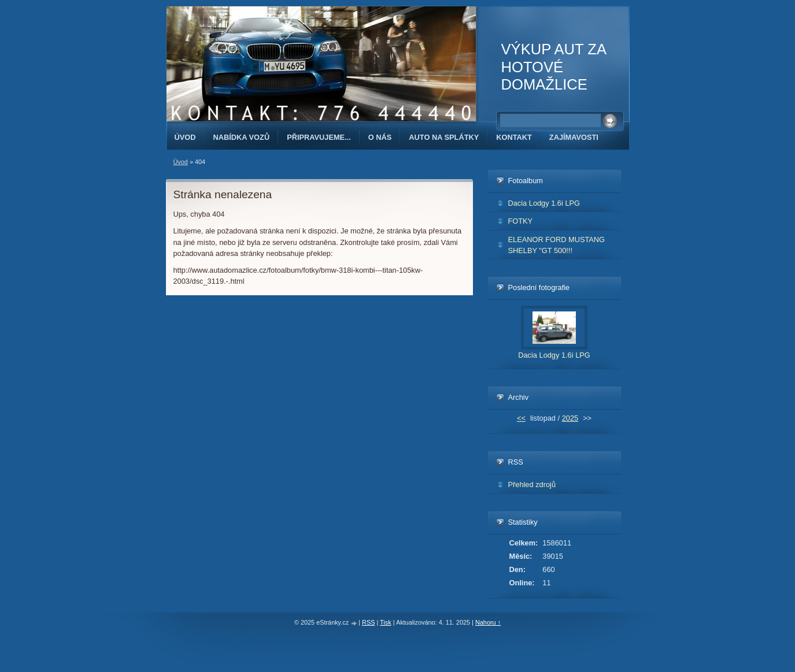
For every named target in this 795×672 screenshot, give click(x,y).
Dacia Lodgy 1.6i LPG (544, 203)
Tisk (386, 622)
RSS (368, 622)
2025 (570, 418)
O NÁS (380, 137)
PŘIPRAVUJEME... (319, 137)
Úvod (185, 137)
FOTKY (521, 221)
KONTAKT (514, 137)
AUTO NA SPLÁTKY (444, 137)
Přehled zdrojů (532, 484)
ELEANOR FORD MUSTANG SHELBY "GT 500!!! (557, 245)
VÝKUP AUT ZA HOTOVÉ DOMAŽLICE (554, 67)
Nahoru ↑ (488, 622)
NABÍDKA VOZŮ (241, 137)
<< (521, 418)
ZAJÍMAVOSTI (574, 137)
